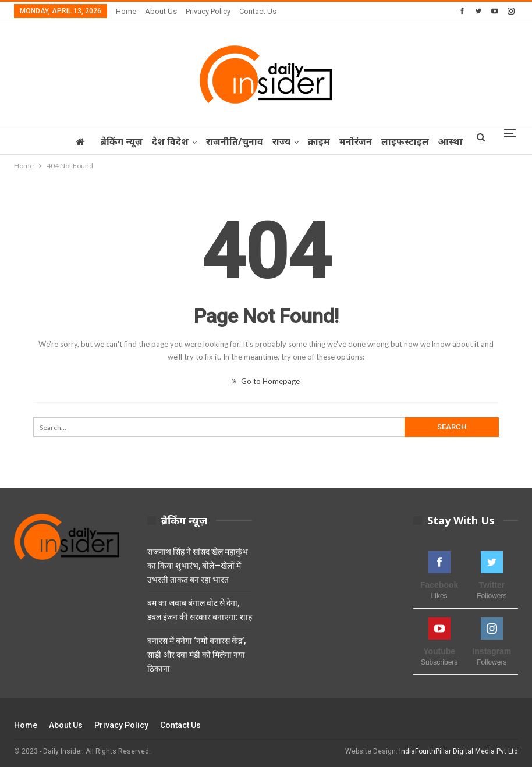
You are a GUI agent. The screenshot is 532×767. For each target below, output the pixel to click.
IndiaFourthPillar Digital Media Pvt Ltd (459, 751)
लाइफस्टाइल (428, 141)
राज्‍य (299, 141)
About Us (161, 11)
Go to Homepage (266, 381)
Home (126, 11)
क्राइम (338, 141)
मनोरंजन (377, 141)
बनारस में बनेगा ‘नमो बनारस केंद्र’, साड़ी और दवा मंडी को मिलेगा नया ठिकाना (196, 655)
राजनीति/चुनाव (250, 141)
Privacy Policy (208, 11)
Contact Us (258, 11)
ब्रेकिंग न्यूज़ (134, 141)
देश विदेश (184, 141)
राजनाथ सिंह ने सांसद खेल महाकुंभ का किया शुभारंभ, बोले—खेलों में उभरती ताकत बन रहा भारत (198, 566)
